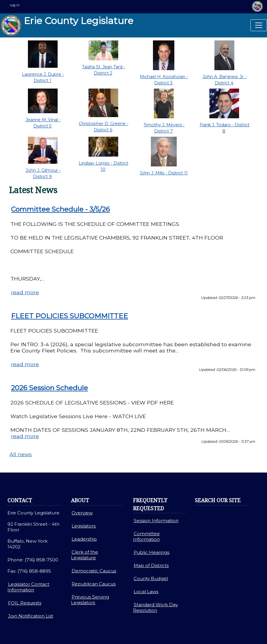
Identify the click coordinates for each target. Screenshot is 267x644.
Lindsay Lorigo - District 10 (104, 166)
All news (21, 454)
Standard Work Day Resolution (155, 607)
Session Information (156, 521)
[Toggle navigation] (259, 25)
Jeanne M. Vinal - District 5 (43, 123)
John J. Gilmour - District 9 (43, 173)
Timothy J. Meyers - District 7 (164, 128)
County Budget (151, 578)
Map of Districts (151, 565)
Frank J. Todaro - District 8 (225, 128)
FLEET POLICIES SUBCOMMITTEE (69, 316)
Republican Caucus (94, 584)
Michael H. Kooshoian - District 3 (164, 80)
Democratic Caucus (94, 571)
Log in (15, 5)
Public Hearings (151, 552)
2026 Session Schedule (49, 388)
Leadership (84, 539)
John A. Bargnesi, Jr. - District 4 (225, 80)
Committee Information (146, 536)
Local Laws (146, 592)
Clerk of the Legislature (84, 555)
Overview (82, 513)
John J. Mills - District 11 (164, 173)
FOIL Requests (25, 603)
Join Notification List (31, 616)
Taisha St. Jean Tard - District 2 (104, 70)
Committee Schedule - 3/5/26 (60, 209)
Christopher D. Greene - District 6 (104, 127)
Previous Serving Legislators (90, 600)
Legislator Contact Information (28, 587)
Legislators (84, 526)
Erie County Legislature (67, 25)
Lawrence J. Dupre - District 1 (43, 77)
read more (25, 292)
